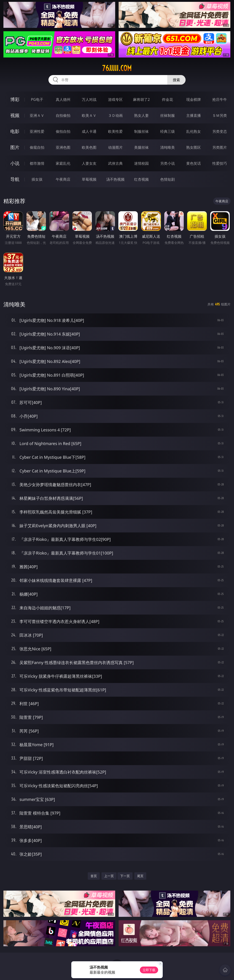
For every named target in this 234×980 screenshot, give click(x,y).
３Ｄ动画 (115, 115)
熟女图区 (194, 147)
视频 (15, 115)
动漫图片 (115, 147)
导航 (15, 179)
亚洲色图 (63, 147)
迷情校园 (141, 163)
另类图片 (220, 147)
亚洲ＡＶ (37, 115)
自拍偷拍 (63, 115)
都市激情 (37, 163)
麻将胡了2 (141, 99)
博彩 (15, 99)
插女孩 (37, 179)
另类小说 (168, 163)
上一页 (109, 876)
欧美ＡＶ (89, 115)
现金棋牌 (194, 99)
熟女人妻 (141, 115)
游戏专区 (115, 99)
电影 (15, 131)
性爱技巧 (220, 163)
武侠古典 (115, 163)
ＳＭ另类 (220, 115)
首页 (94, 876)
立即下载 (149, 970)
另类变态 (220, 131)
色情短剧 (168, 179)
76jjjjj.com (117, 68)
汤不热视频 (115, 179)
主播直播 (194, 115)
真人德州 (63, 99)
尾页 (140, 876)
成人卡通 (89, 131)
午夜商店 (63, 179)
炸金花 (168, 99)
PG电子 (37, 99)
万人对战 (89, 99)
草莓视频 (89, 179)
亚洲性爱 (37, 131)
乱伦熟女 (194, 131)
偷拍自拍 (63, 131)
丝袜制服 (168, 115)
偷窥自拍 (37, 147)
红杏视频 (141, 179)
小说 (15, 163)
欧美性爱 (115, 131)
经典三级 (168, 131)
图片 (15, 147)
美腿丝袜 (141, 147)
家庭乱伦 (63, 163)
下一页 (125, 876)
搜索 (176, 80)
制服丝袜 (141, 131)
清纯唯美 (168, 147)
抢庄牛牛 (220, 99)
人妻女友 (89, 163)
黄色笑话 (194, 163)
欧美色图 (89, 147)
